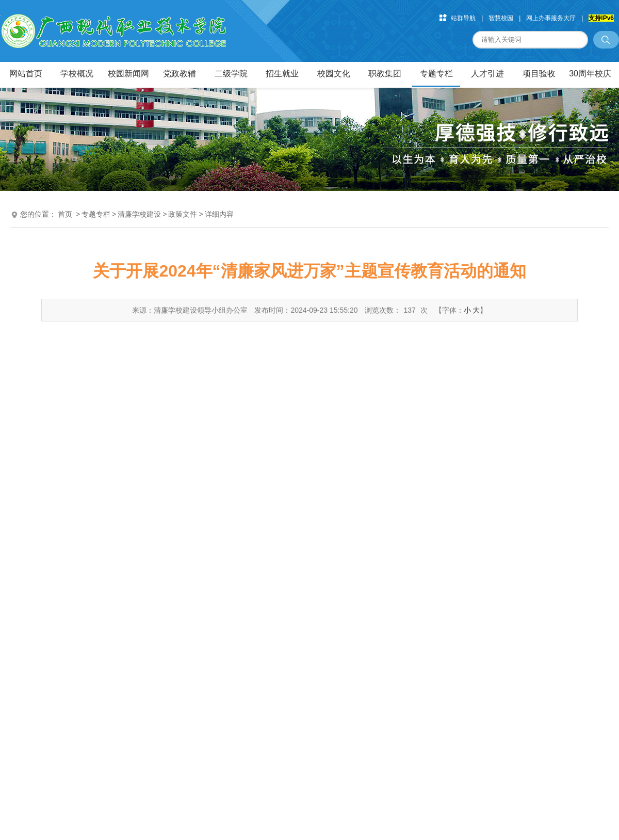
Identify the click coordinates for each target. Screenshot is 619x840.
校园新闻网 (128, 74)
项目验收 (539, 74)
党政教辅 (180, 74)
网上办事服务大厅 (551, 18)
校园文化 (334, 74)
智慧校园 (501, 18)
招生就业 (282, 74)
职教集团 (385, 74)
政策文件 (183, 214)
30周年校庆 (590, 74)
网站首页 (26, 74)
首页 (65, 214)
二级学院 (231, 74)
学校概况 (77, 74)
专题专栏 (436, 74)
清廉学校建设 (139, 214)
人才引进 (487, 74)
